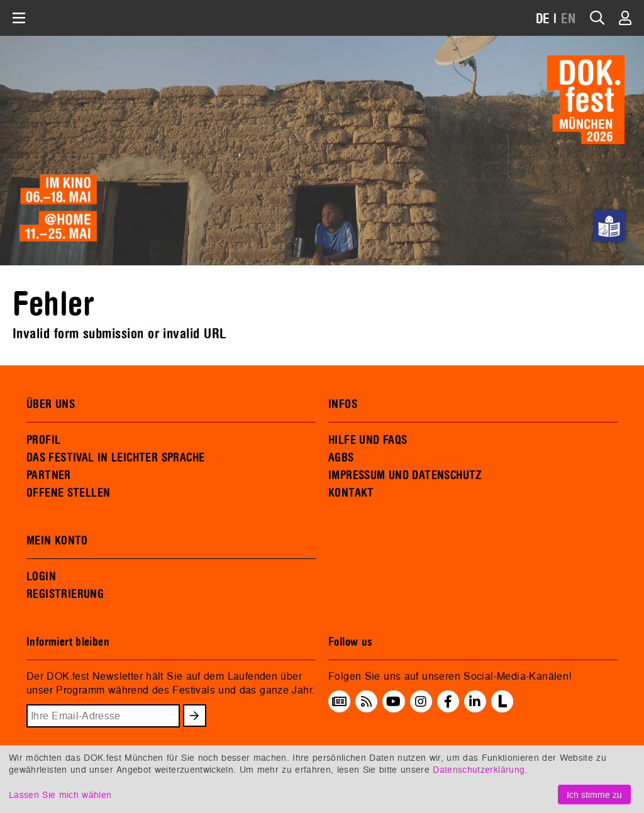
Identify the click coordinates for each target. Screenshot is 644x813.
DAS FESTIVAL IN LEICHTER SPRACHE (115, 458)
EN (569, 19)
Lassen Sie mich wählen (60, 794)
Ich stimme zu (594, 794)
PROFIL (43, 440)
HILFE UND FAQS (368, 440)
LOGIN (41, 577)
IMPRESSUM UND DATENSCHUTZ (405, 475)
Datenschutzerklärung (479, 769)
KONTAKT (351, 493)
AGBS (341, 458)
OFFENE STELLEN (68, 493)
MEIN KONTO (57, 541)
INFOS (343, 404)
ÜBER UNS (51, 404)
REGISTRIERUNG (65, 594)
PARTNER (49, 475)
